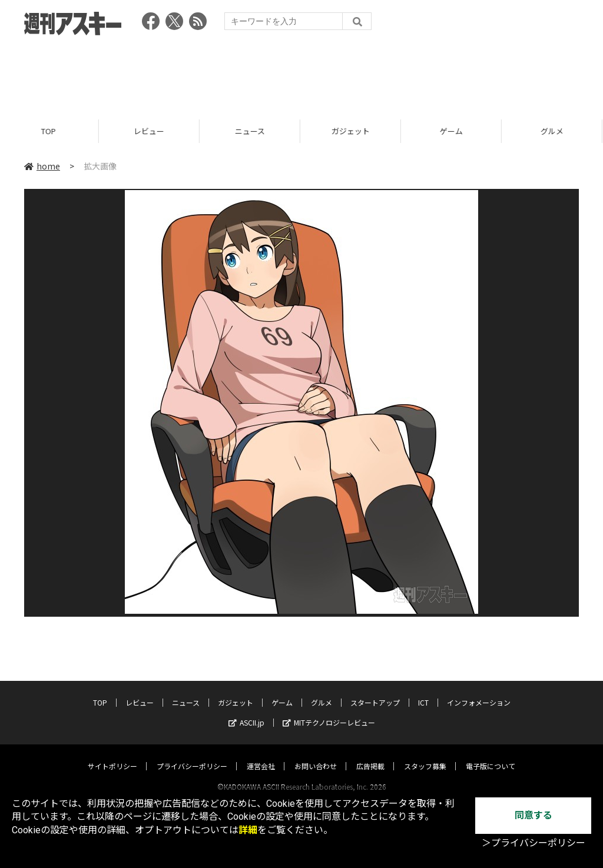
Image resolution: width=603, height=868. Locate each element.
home (42, 166)
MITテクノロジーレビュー (329, 711)
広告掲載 (370, 755)
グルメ (322, 691)
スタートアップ (375, 691)
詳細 (248, 830)
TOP (50, 131)
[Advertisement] (301, 74)
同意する (534, 815)
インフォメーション (479, 691)
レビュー (151, 131)
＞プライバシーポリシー (534, 843)
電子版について (491, 755)
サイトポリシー (112, 755)
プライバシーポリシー (192, 755)
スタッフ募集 (425, 755)
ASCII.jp (246, 711)
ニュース (252, 131)
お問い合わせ (316, 755)
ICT (423, 691)
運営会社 (261, 755)
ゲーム (453, 131)
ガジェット (352, 131)
